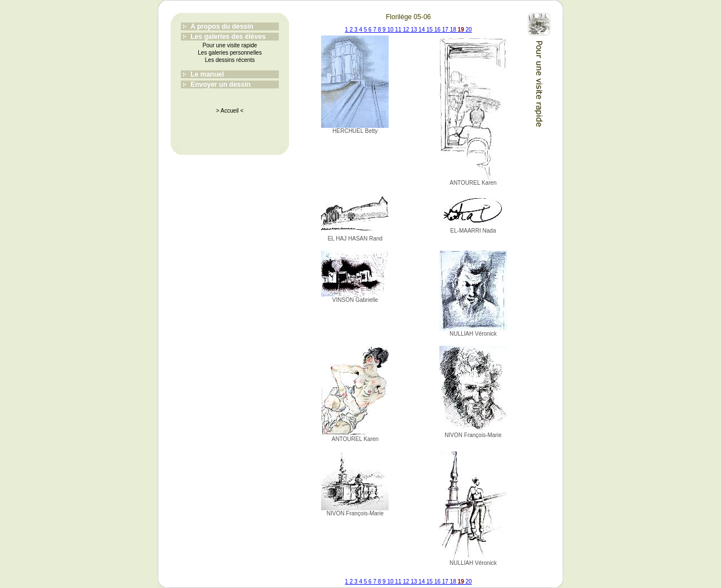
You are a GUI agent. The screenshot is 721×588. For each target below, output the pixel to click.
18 (454, 30)
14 (422, 30)
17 (446, 30)
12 (407, 30)
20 (469, 30)
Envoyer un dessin (221, 84)
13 (415, 30)
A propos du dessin (222, 26)
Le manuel (207, 74)
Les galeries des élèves (228, 37)
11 (399, 30)
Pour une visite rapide (230, 45)
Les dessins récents (230, 60)
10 (391, 30)
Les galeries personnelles (230, 53)
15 (430, 30)
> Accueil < (230, 111)
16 (438, 30)
